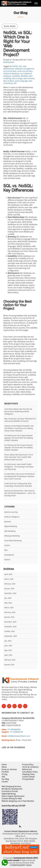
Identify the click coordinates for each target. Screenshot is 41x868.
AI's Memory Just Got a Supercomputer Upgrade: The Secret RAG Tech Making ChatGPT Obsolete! (19, 447)
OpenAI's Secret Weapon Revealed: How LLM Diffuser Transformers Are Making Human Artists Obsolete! (19, 428)
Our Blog (5, 779)
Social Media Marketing (13, 540)
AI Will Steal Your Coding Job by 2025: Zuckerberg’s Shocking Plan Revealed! (18, 485)
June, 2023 (8, 645)
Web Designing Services (11, 786)
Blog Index (10, 26)
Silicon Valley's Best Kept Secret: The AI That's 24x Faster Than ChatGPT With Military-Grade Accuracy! (19, 457)
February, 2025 (10, 584)
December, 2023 (10, 622)
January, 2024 (9, 617)
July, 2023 (8, 641)
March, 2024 (9, 607)
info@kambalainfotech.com (19, 736)
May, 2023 (8, 650)
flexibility (24, 76)
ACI (15, 83)
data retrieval (29, 78)
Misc (6, 550)
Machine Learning (11, 512)
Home (4, 764)
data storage (17, 78)
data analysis (9, 81)
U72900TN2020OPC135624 (21, 865)
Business (8, 521)
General (7, 559)
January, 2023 (9, 664)
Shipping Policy (28, 774)
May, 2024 (8, 603)
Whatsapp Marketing (12, 536)
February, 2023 (10, 660)
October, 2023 (10, 631)
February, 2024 (10, 612)
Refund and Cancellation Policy (30, 771)
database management (25, 69)
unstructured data (25, 71)
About (4, 767)
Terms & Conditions (30, 767)
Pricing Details (28, 779)
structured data (10, 71)
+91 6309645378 (16, 732)
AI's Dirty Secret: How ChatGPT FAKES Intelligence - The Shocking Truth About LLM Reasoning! (19, 467)
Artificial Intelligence (12, 517)
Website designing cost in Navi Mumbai (18, 801)
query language (21, 81)
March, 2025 (9, 579)
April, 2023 (8, 655)
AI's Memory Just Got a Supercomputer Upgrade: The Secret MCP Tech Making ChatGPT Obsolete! (19, 438)
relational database (11, 73)
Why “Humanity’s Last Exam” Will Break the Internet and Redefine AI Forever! (20, 420)
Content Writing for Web (12, 798)
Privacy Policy (28, 764)
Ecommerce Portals (10, 791)
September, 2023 (11, 636)
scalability (16, 76)
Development (9, 62)
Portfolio (5, 772)
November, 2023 (10, 626)
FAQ (3, 777)
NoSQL (15, 66)
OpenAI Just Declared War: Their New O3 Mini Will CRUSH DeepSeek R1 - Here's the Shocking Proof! (20, 493)
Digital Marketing (11, 526)
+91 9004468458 (14, 729)
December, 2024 (10, 593)
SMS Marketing (10, 531)
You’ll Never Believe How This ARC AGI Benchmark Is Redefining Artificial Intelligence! (18, 411)
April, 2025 (8, 574)
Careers (7, 545)
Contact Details (28, 777)
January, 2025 (9, 588)
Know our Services (9, 769)
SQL (20, 66)
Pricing (4, 774)
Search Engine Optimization (13, 796)
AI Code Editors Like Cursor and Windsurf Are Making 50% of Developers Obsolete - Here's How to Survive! (20, 476)
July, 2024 (8, 598)
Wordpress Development (12, 789)
